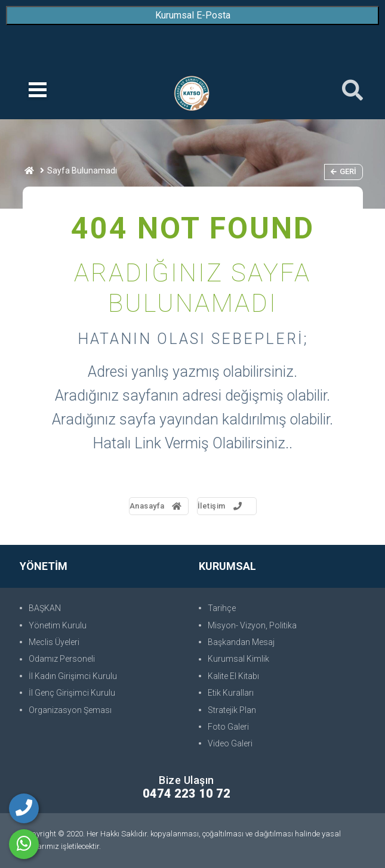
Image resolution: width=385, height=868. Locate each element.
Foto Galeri (228, 727)
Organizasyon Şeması (70, 710)
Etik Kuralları (231, 693)
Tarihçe (222, 608)
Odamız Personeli (62, 659)
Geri (344, 171)
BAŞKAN (45, 608)
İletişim (221, 506)
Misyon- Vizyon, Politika (252, 625)
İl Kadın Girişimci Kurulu (73, 676)
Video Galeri (230, 743)
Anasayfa (156, 506)
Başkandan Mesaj (241, 642)
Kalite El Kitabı (233, 676)
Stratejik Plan (232, 710)
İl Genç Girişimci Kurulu (72, 693)
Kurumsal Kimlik (238, 659)
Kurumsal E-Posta (193, 15)
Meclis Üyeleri (54, 642)
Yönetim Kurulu (58, 625)
